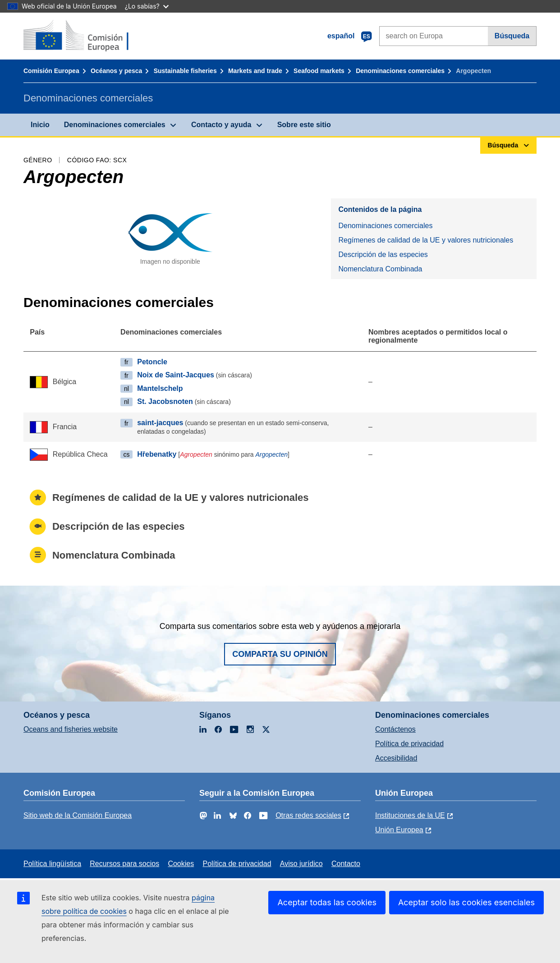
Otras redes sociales (308, 815)
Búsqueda (512, 36)
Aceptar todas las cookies (327, 902)
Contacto (346, 864)
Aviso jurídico (301, 864)
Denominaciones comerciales (400, 71)
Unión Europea (399, 830)
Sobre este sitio (304, 125)
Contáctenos (395, 729)
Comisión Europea (51, 71)
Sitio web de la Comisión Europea (78, 815)
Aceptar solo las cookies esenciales (466, 902)
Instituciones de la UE (410, 815)
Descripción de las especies (383, 255)
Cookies (181, 864)
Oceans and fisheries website (71, 729)
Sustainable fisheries (185, 71)
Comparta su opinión (280, 654)
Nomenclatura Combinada (380, 269)
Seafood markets (319, 71)
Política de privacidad (409, 744)
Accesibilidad (396, 758)
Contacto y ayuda (221, 125)
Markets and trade (255, 71)
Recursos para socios (124, 864)
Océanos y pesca (116, 71)
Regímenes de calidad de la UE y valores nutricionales (426, 240)
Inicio (40, 125)
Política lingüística (52, 864)
